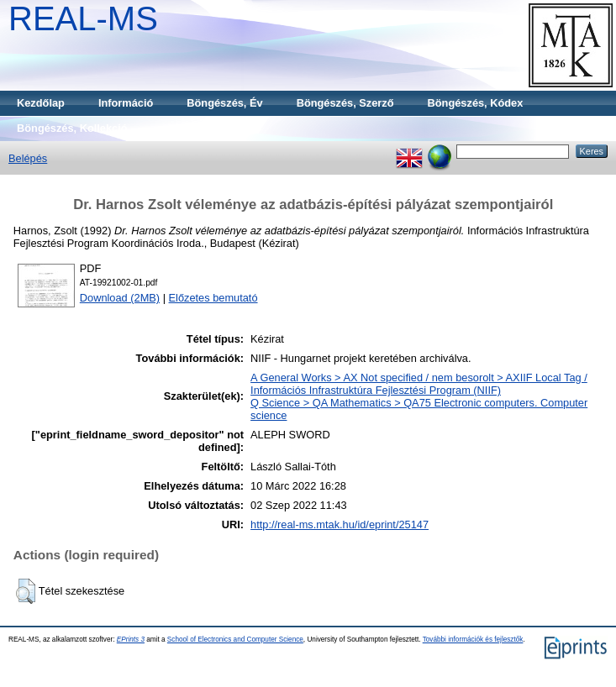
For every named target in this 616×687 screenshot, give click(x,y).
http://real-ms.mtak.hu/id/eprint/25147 (340, 524)
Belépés (28, 158)
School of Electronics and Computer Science (235, 640)
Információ (126, 103)
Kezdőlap (41, 103)
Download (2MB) (120, 298)
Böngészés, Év (224, 103)
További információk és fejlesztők (473, 640)
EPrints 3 (131, 640)
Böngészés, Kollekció (72, 128)
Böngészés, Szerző (345, 103)
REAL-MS (83, 18)
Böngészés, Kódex (476, 103)
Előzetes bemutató (213, 298)
